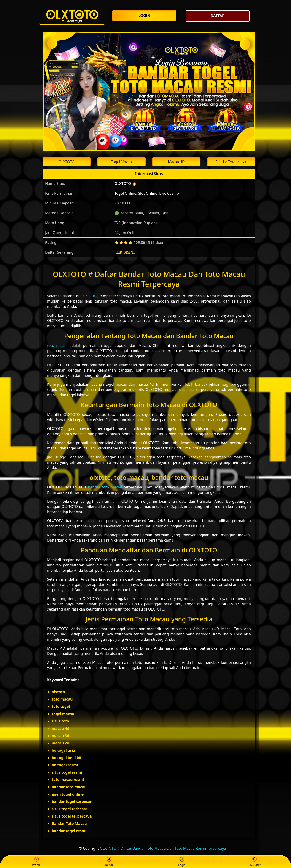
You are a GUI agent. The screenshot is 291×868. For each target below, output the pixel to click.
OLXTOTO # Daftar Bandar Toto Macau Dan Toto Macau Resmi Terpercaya (163, 848)
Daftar (109, 862)
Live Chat (255, 862)
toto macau (57, 345)
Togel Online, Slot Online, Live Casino (147, 193)
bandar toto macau (105, 487)
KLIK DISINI (125, 252)
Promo (36, 862)
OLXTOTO (89, 296)
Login (182, 862)
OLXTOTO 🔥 (125, 183)
